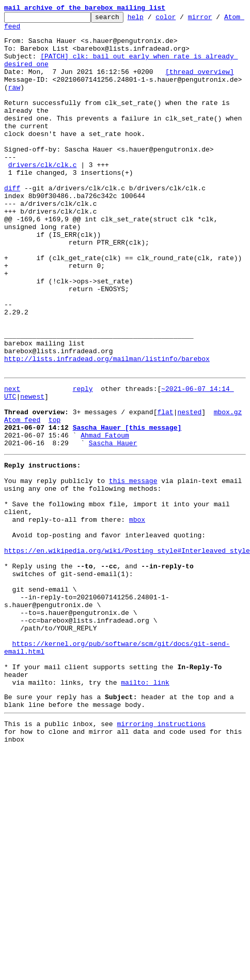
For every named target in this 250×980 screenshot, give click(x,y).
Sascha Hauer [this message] (127, 508)
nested (189, 489)
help (152, 20)
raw (14, 102)
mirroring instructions (161, 857)
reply (83, 461)
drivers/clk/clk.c (43, 195)
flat (165, 489)
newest (32, 471)
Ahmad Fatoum (105, 517)
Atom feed (22, 31)
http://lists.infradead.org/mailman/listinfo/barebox (107, 428)
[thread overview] (200, 84)
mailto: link (145, 811)
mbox (137, 615)
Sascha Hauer (113, 526)
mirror (216, 20)
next (12, 461)
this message (133, 569)
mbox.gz (228, 489)
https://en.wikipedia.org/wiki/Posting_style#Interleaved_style (127, 653)
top (54, 499)
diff (12, 223)
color (182, 20)
